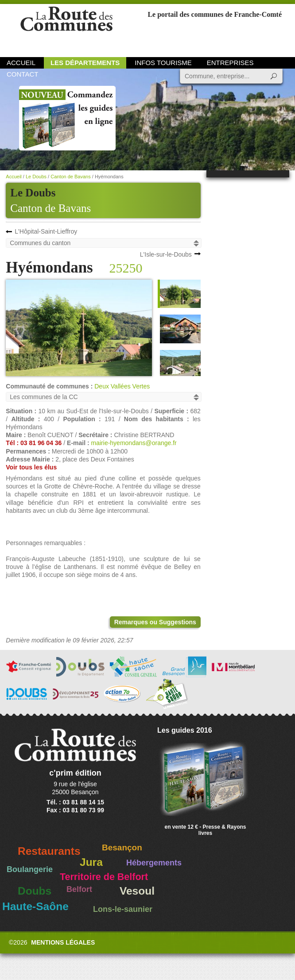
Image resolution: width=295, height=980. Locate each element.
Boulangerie (30, 869)
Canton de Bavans (50, 208)
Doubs (35, 891)
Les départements (85, 63)
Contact (22, 74)
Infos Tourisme (163, 63)
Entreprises (230, 63)
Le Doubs (36, 177)
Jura (91, 862)
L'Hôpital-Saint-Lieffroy (46, 231)
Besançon (122, 847)
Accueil (21, 63)
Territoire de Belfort (104, 877)
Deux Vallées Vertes (122, 386)
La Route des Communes (66, 29)
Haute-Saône (35, 906)
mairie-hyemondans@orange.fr (134, 443)
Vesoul (137, 891)
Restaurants (49, 851)
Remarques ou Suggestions (155, 622)
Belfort (79, 889)
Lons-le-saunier (123, 909)
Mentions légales (63, 942)
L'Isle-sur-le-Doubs (166, 254)
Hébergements (154, 863)
